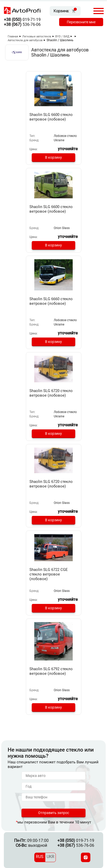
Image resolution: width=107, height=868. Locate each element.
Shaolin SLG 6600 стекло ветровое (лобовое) (51, 117)
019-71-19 (22, 20)
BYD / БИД (62, 36)
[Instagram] (86, 857)
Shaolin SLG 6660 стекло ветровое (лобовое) (51, 301)
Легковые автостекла (37, 36)
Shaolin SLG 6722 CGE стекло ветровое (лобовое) (49, 574)
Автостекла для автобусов (25, 40)
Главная (13, 36)
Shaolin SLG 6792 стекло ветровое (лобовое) (51, 671)
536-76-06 (22, 24)
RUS (40, 857)
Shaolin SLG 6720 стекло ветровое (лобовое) (51, 393)
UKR (50, 857)
